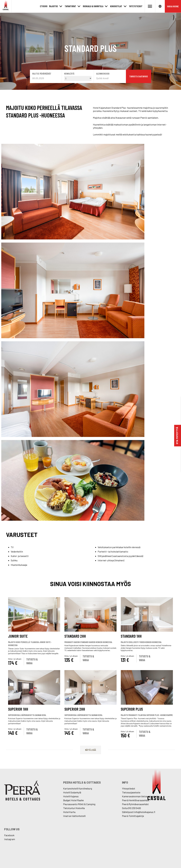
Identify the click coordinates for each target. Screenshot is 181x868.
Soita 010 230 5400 (131, 808)
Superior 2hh (75, 709)
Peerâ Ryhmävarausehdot (135, 804)
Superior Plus (132, 709)
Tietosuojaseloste (131, 792)
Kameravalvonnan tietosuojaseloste (140, 796)
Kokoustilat (116, 6)
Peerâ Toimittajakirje (133, 816)
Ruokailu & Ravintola (93, 6)
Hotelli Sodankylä (72, 792)
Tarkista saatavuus (139, 76)
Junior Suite (18, 636)
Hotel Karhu (69, 812)
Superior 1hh (18, 709)
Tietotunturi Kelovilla (74, 808)
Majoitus (53, 6)
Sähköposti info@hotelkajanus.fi (139, 812)
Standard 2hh (75, 636)
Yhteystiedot (136, 6)
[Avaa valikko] (150, 6)
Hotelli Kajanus (71, 796)
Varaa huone (173, 6)
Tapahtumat (70, 6)
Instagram (10, 839)
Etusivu (44, 6)
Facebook (9, 835)
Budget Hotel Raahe (73, 800)
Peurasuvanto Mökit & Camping (79, 804)
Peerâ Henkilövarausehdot (136, 800)
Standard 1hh (131, 636)
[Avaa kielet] (160, 6)
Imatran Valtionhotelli (74, 816)
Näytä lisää (91, 750)
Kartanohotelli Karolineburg (78, 788)
